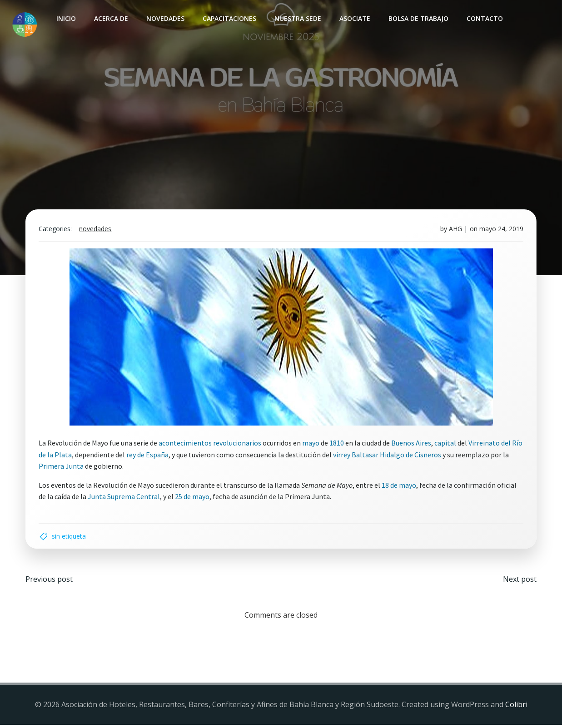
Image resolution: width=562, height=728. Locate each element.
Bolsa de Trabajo (418, 18)
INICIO (66, 18)
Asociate (354, 18)
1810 (338, 445)
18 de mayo (400, 487)
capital (447, 445)
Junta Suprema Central (125, 499)
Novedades (165, 18)
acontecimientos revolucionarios (211, 445)
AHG (455, 230)
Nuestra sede (297, 18)
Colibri (516, 708)
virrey (355, 456)
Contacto (484, 18)
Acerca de (111, 18)
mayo (312, 445)
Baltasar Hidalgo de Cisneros (410, 456)
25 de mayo (194, 499)
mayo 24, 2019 (500, 230)
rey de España (161, 456)
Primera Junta (62, 468)
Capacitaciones (229, 18)
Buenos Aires (413, 445)
